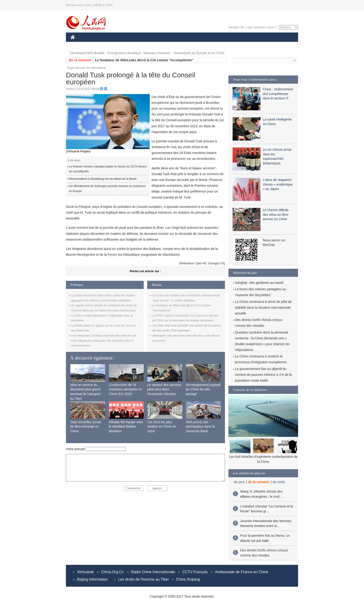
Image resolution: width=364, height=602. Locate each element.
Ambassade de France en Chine (242, 572)
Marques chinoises (157, 53)
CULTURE (181, 44)
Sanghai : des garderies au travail (259, 283)
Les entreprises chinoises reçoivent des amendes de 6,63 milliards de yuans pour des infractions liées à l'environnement (104, 341)
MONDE (120, 44)
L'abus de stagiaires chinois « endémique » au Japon (278, 184)
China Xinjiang (188, 579)
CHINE (79, 44)
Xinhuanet (85, 572)
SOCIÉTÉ (201, 44)
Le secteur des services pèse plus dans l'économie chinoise (164, 389)
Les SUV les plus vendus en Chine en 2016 (162, 427)
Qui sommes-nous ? (262, 27)
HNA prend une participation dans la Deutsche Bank (200, 427)
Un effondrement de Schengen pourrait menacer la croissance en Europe (107, 189)
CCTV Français (195, 572)
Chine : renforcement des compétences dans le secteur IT (278, 94)
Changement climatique (124, 53)
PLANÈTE (222, 44)
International (98, 68)
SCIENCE (160, 44)
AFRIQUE (139, 44)
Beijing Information (93, 579)
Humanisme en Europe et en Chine (199, 53)
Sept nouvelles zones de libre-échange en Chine (86, 427)
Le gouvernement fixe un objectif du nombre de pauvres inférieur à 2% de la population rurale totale (263, 375)
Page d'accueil (76, 68)
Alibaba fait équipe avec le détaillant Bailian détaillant (126, 427)
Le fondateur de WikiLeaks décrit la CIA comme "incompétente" (144, 60)
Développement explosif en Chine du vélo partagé (203, 389)
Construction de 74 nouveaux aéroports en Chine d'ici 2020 (125, 389)
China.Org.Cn (112, 572)
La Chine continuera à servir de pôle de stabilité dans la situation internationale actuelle (263, 308)
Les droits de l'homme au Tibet (143, 579)
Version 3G (236, 27)
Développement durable (87, 53)
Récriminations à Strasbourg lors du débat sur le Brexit (103, 179)
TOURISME (260, 44)
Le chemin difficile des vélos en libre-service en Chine (276, 214)
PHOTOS (282, 44)
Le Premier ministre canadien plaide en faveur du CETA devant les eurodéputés (108, 169)
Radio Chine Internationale (153, 572)
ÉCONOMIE (99, 44)
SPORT (240, 44)
